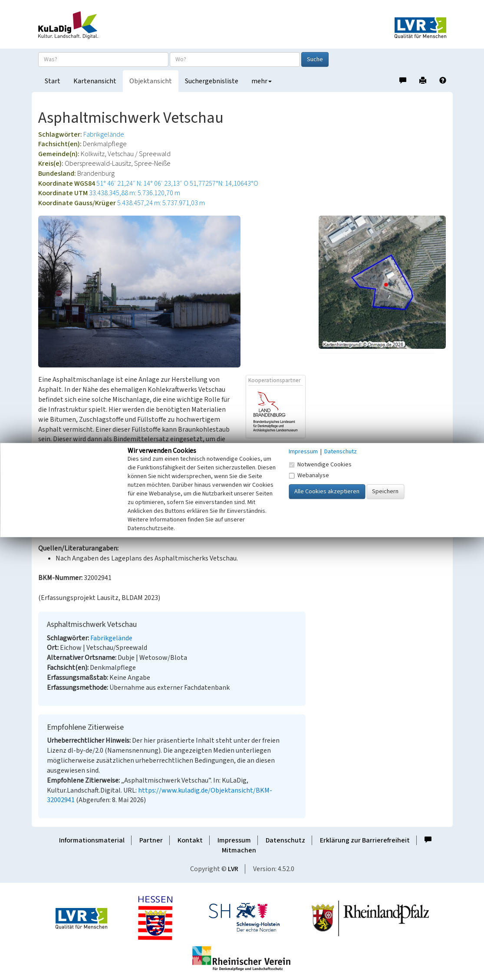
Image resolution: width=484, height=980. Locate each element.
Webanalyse (309, 475)
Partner (151, 840)
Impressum (234, 840)
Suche (315, 59)
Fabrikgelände (104, 134)
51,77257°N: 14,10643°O (224, 184)
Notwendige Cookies (320, 465)
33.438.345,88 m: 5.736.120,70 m (135, 193)
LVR (233, 869)
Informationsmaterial (92, 840)
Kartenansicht (95, 81)
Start (53, 81)
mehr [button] (262, 81)
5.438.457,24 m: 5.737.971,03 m (161, 203)
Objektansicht (151, 81)
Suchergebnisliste (212, 81)
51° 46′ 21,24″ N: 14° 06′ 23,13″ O (142, 184)
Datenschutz (285, 840)
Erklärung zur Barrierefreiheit (365, 840)
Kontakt (190, 840)
